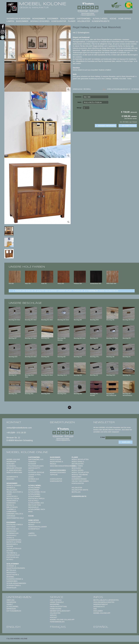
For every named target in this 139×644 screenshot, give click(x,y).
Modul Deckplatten (80, 459)
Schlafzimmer (67, 19)
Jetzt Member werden (131, 119)
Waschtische (56, 459)
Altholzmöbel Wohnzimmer (34, 489)
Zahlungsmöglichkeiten (104, 602)
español (101, 627)
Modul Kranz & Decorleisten (78, 463)
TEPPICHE (54, 475)
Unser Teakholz (57, 602)
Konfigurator (59, 21)
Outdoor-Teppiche (36, 472)
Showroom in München (18, 19)
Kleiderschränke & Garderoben (15, 580)
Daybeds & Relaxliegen (12, 489)
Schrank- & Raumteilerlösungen (16, 567)
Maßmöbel (55, 604)
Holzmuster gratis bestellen (80, 491)
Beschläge (76, 468)
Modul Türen (77, 466)
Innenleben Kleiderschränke (79, 478)
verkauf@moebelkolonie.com (19, 428)
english (13, 627)
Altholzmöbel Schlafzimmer (34, 495)
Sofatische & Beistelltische (13, 497)
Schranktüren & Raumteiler (14, 587)
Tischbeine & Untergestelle (13, 554)
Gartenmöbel (84, 19)
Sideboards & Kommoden (12, 502)
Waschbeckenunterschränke (63, 466)
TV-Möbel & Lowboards (11, 510)
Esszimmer (53, 19)
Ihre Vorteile (56, 600)
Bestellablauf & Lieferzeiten (106, 600)
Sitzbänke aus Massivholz (12, 534)
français (58, 627)
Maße (79, 102)
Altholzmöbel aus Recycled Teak (36, 504)
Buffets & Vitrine (14, 542)
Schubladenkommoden (16, 583)
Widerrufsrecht (101, 604)
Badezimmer (22, 21)
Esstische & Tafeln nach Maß (15, 526)
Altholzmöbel (13, 607)
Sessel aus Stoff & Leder (15, 493)
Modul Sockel (78, 470)
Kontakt (53, 617)
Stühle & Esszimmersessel (14, 539)
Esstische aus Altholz (13, 558)
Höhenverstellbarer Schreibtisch (37, 528)
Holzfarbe (78, 97)
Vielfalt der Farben (80, 481)
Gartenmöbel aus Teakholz (36, 460)
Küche (113, 19)
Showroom (11, 602)
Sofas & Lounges (14, 485)
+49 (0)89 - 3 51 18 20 (16, 433)
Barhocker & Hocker (12, 545)
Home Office (125, 19)
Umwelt (10, 604)
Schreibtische (34, 522)
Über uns (10, 600)
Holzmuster (84, 21)
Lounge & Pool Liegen (34, 476)
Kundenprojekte (101, 21)
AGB (95, 609)
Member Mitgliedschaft (60, 611)
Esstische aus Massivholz (13, 530)
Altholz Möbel (100, 19)
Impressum (11, 609)
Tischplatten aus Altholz (14, 550)
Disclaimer (98, 611)
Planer (72, 21)
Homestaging (56, 609)
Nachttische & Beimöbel (13, 576)
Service (53, 615)
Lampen (10, 21)
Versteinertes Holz (15, 518)
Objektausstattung (58, 607)
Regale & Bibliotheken (12, 506)
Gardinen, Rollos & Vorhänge (15, 515)
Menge (79, 108)
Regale (31, 525)
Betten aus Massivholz (11, 571)
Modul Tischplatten (80, 472)
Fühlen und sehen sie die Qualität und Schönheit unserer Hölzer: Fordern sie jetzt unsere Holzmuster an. (67, 291)
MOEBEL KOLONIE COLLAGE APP (62, 620)
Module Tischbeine (80, 475)
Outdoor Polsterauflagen (36, 465)
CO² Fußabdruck (14, 611)
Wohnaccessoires (40, 21)
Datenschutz (99, 607)
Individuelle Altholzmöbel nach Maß (37, 509)
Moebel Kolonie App (102, 613)
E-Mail (103, 437)
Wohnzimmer (39, 19)
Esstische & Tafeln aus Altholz (36, 500)
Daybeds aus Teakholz (34, 480)
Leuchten (32, 535)
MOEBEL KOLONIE (43, 4)
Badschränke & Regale (56, 463)
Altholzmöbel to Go (37, 492)
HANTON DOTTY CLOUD (34, 469)
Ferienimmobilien (57, 622)
